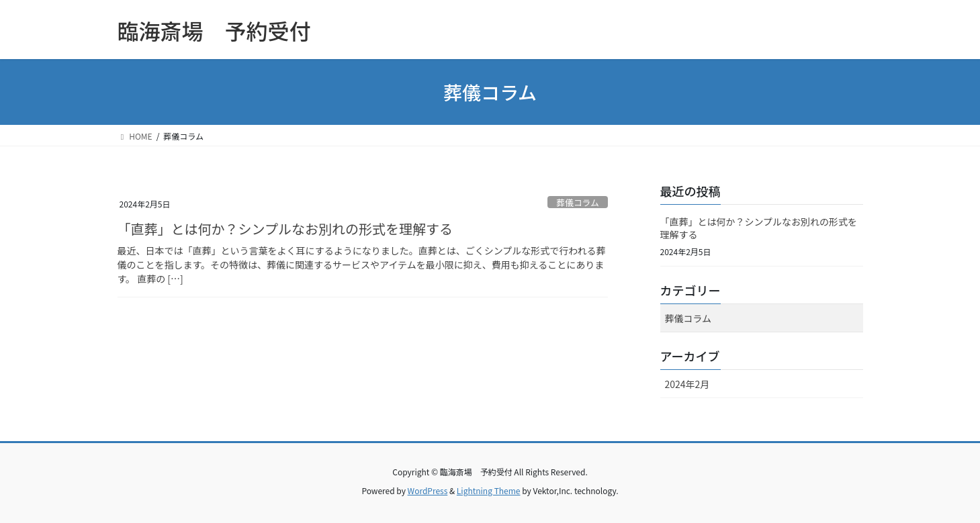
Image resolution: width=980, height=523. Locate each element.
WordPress (428, 490)
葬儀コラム (578, 202)
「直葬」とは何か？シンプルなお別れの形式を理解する (285, 229)
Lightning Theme (489, 490)
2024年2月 (687, 384)
